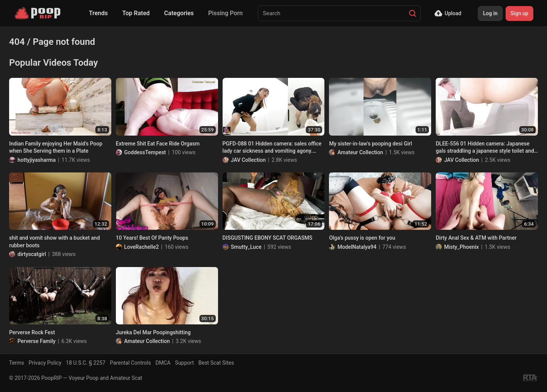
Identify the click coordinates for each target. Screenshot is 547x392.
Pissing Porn (225, 13)
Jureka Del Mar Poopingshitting (153, 332)
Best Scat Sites (216, 363)
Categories (179, 13)
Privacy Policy (45, 363)
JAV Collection (248, 160)
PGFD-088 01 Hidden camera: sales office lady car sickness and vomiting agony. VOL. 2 (272, 148)
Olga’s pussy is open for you (362, 238)
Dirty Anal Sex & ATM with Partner (476, 238)
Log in (490, 13)
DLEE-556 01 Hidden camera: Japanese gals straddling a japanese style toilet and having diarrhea (485, 148)
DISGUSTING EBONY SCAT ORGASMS (268, 238)
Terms (17, 363)
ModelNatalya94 (357, 247)
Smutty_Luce (246, 247)
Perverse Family (36, 341)
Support (184, 363)
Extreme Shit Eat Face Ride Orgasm (158, 144)
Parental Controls (130, 363)
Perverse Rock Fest (32, 332)
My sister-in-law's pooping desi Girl (370, 144)
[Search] (413, 13)
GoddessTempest (145, 152)
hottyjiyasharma (37, 160)
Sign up (519, 13)
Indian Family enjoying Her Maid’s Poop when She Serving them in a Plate (56, 147)
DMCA (163, 363)
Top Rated (136, 13)
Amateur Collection (360, 152)
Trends (98, 13)
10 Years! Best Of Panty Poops (152, 238)
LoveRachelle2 (141, 247)
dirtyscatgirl (32, 254)
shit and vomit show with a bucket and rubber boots (55, 242)
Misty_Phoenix (461, 247)
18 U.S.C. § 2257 (86, 363)
